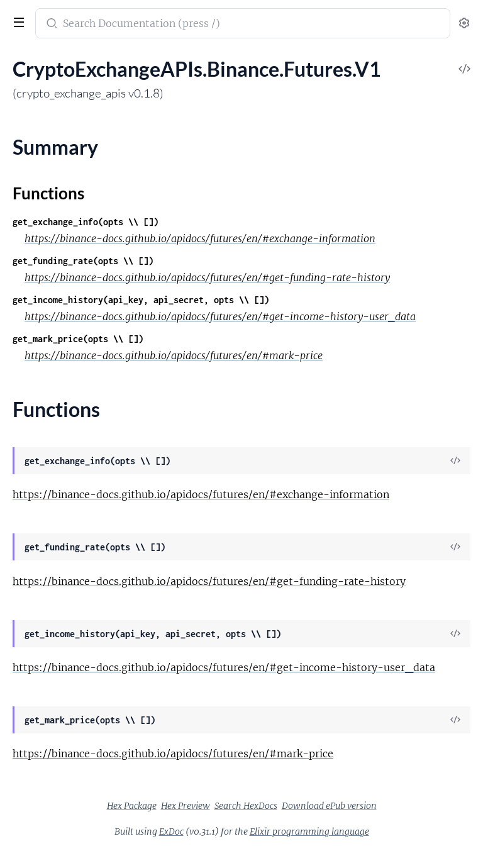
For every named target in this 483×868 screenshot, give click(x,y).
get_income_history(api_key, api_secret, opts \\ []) (141, 300)
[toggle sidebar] (18, 24)
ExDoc (171, 832)
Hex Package (132, 806)
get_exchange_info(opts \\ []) (86, 222)
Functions (48, 193)
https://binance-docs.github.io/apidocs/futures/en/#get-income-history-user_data (220, 316)
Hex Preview (186, 806)
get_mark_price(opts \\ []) (78, 339)
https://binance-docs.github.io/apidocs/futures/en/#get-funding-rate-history (207, 277)
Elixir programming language (309, 832)
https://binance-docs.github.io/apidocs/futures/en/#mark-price (174, 355)
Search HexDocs (246, 806)
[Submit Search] (51, 25)
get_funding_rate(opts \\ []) (83, 261)
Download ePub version (329, 806)
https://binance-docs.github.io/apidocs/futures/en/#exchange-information (200, 238)
